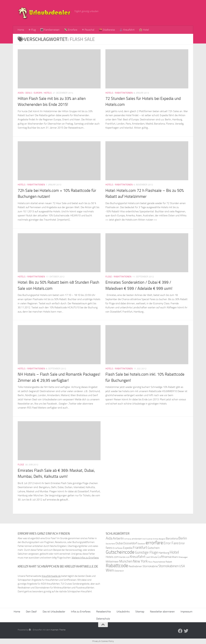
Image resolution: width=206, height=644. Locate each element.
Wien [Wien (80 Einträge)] (110, 570)
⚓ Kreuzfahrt (127, 30)
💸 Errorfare (71, 30)
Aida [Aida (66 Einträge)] (109, 538)
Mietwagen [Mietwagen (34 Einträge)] (183, 557)
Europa (38, 93)
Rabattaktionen (124, 93)
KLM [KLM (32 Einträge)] (128, 557)
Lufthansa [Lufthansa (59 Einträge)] (165, 557)
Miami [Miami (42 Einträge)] (175, 557)
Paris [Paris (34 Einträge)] (150, 562)
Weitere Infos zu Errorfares (85, 558)
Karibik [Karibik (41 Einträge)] (122, 557)
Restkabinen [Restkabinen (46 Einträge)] (135, 566)
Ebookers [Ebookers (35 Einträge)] (141, 544)
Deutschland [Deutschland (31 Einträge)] (110, 544)
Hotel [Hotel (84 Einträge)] (174, 552)
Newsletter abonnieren (162, 612)
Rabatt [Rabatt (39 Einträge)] (169, 562)
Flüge (109, 277)
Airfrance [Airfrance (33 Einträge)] (128, 539)
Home (21, 30)
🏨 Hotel (144, 30)
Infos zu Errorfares (81, 612)
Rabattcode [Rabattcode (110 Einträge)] (117, 566)
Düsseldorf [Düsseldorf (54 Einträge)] (130, 543)
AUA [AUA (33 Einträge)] (144, 539)
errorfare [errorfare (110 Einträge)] (154, 543)
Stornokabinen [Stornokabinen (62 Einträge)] (169, 566)
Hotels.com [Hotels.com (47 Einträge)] (112, 557)
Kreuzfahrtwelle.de (51, 576)
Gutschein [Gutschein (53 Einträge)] (154, 548)
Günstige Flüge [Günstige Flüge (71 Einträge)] (146, 552)
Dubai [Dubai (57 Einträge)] (119, 543)
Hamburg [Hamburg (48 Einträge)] (164, 553)
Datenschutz (103, 619)
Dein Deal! (31, 612)
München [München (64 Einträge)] (126, 561)
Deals (29, 93)
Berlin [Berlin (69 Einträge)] (183, 538)
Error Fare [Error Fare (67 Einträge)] (171, 543)
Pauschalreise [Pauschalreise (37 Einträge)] (159, 562)
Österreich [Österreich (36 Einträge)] (119, 571)
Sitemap (140, 612)
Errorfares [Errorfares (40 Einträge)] (118, 548)
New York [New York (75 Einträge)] (140, 561)
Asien (21, 93)
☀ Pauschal (88, 30)
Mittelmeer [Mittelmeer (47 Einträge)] (112, 562)
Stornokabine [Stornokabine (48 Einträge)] (150, 566)
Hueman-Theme (58, 630)
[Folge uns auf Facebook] (180, 631)
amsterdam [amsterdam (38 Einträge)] (137, 539)
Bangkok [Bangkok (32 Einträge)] (162, 539)
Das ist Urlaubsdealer (54, 612)
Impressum (186, 612)
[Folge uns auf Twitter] (186, 631)
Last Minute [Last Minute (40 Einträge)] (152, 557)
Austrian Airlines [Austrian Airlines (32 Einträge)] (152, 539)
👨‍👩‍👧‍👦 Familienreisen (50, 30)
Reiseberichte (103, 612)
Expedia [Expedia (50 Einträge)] (128, 548)
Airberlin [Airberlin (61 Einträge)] (118, 538)
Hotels (48, 93)
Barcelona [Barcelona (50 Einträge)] (172, 539)
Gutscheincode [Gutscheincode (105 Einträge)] (120, 552)
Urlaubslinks (123, 612)
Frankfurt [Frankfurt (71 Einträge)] (140, 548)
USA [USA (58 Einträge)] (182, 566)
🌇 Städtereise (107, 30)
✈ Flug (32, 30)
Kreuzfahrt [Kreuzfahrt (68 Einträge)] (138, 557)
